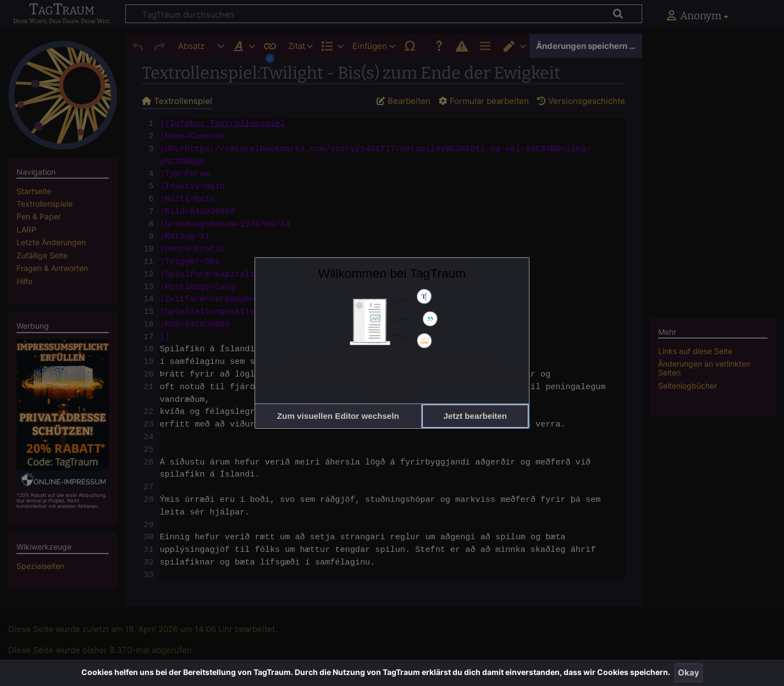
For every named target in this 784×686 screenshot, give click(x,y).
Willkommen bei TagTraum (392, 273)
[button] (338, 416)
